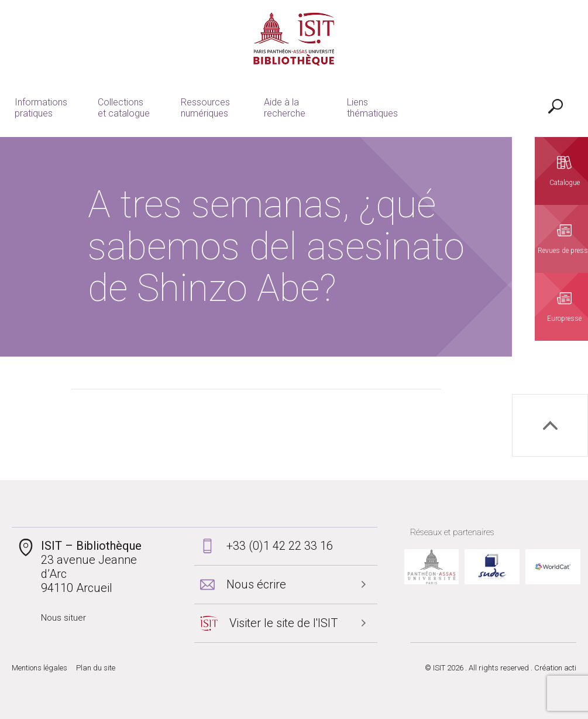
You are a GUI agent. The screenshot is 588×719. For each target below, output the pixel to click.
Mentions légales (39, 668)
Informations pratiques (41, 108)
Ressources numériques (205, 108)
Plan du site (96, 668)
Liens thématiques (372, 108)
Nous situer (63, 618)
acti (570, 668)
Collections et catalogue (124, 108)
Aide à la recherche (285, 108)
